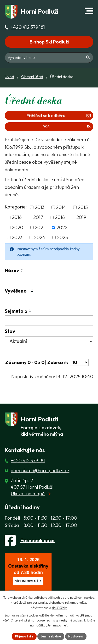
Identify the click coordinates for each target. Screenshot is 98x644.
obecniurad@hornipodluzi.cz (40, 470)
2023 (17, 237)
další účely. (60, 608)
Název (12, 270)
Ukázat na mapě (28, 494)
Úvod (9, 77)
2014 (61, 207)
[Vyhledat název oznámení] (49, 280)
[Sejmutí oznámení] (49, 321)
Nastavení (76, 636)
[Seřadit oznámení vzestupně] (22, 269)
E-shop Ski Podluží (49, 42)
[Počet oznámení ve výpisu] (79, 362)
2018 (60, 218)
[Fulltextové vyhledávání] (49, 58)
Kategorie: (16, 207)
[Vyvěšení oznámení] (49, 301)
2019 (81, 218)
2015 (83, 207)
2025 (62, 237)
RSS (67, 127)
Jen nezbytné (51, 636)
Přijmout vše (24, 636)
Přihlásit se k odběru (59, 115)
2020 (18, 227)
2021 (40, 227)
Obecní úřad (32, 77)
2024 (40, 237)
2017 (38, 218)
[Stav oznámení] (49, 341)
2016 (17, 218)
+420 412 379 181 (28, 27)
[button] (89, 11)
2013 (40, 207)
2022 (62, 227)
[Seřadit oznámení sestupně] (22, 271)
